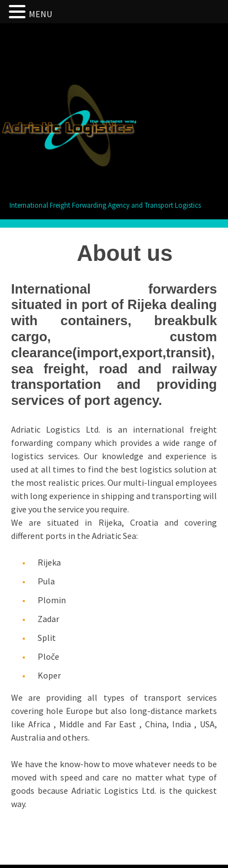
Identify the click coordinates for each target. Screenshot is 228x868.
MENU (40, 14)
